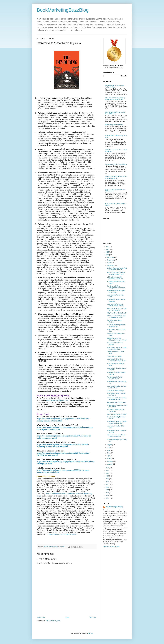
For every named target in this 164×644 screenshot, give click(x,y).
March (109, 459)
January (110, 464)
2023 (107, 255)
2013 (107, 493)
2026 (107, 246)
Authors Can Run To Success (116, 402)
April (109, 456)
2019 (107, 476)
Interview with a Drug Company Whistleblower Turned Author (115, 99)
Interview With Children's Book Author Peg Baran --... (117, 399)
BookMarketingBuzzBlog (63, 10)
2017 (107, 482)
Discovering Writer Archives (114, 125)
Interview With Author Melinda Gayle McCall (116, 387)
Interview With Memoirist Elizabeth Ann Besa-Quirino (117, 360)
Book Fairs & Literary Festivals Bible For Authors (117, 309)
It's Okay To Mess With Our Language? (116, 411)
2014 (107, 490)
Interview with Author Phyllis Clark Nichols (116, 291)
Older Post (92, 617)
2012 (107, 496)
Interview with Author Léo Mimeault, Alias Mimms (115, 305)
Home (67, 617)
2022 (107, 468)
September (111, 266)
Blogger (91, 633)
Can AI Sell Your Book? (114, 356)
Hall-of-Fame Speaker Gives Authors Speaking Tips (116, 273)
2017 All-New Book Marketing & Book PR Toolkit (115, 113)
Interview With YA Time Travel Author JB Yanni (115, 86)
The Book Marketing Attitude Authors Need (116, 326)
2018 (107, 479)
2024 (107, 252)
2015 (107, 487)
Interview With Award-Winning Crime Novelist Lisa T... (116, 436)
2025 (107, 249)
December (111, 257)
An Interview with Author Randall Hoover (115, 378)
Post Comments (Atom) (53, 621)
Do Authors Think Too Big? (115, 391)
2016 (107, 484)
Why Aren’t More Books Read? (117, 313)
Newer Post (41, 617)
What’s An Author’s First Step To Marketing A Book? (116, 317)
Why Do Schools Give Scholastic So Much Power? (117, 339)
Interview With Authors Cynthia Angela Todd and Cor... (117, 422)
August (110, 445)
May (109, 453)
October (110, 263)
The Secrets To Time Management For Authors (116, 287)
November (111, 260)
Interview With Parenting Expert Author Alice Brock (117, 348)
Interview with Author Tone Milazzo (116, 164)
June (109, 450)
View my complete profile (111, 547)
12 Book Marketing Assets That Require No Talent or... (117, 269)
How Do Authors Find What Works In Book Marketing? (116, 178)
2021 (107, 470)
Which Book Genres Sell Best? (117, 414)
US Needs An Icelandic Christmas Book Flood (115, 278)
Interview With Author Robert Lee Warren (116, 394)
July (109, 447)
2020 (107, 473)
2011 (107, 498)
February (110, 461)
